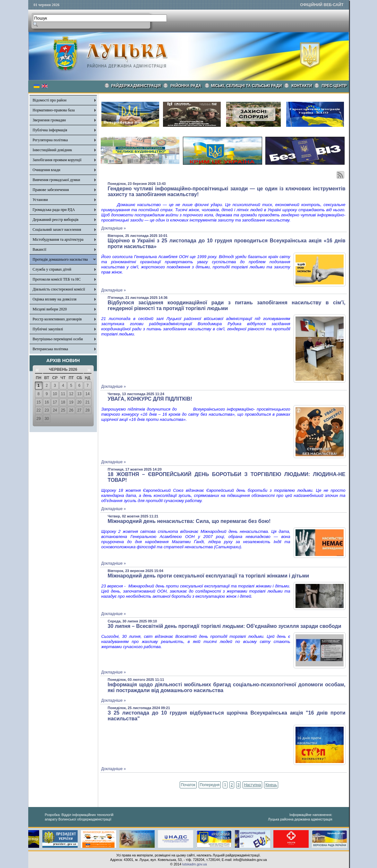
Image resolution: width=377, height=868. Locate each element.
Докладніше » (114, 228)
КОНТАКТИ (302, 86)
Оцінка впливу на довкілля (55, 299)
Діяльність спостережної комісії (59, 289)
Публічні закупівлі (48, 329)
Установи (40, 200)
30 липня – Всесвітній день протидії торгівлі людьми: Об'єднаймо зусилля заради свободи (225, 626)
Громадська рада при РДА (54, 210)
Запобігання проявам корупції (57, 160)
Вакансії (40, 249)
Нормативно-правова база (54, 110)
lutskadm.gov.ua (195, 864)
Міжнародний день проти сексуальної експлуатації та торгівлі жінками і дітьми (209, 576)
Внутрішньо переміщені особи (58, 339)
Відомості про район (50, 100)
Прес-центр (334, 86)
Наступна (252, 785)
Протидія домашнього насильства (60, 259)
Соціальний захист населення (57, 230)
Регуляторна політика (50, 140)
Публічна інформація (50, 130)
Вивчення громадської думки (56, 180)
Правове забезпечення (51, 190)
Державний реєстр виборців (56, 220)
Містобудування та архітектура (58, 239)
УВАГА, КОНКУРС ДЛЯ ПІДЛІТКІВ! (150, 399)
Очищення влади (47, 170)
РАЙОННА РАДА (186, 86)
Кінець (271, 785)
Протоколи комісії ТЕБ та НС (57, 279)
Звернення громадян (49, 120)
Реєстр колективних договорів (57, 319)
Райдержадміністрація (136, 86)
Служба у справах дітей (52, 269)
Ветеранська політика (51, 349)
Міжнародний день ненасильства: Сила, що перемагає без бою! (189, 521)
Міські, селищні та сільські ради (246, 86)
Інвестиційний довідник (52, 150)
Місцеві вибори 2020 (50, 309)
